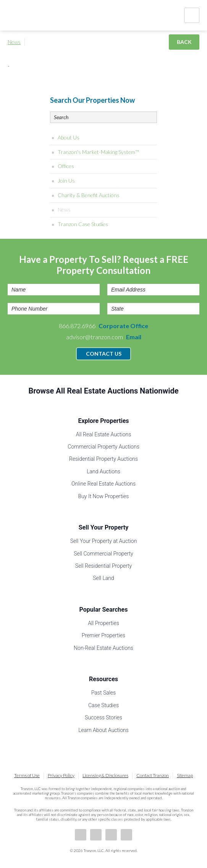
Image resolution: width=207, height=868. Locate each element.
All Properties (103, 623)
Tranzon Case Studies (83, 224)
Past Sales (103, 693)
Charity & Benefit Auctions (89, 195)
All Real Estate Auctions (104, 434)
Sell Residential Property (103, 566)
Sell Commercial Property (103, 554)
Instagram (126, 835)
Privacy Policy (61, 775)
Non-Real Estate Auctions (103, 648)
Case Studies (103, 705)
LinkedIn (96, 835)
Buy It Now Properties (104, 496)
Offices (66, 166)
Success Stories (103, 717)
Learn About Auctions (103, 730)
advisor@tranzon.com (104, 337)
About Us (69, 137)
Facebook (81, 835)
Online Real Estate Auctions (103, 484)
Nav (192, 15)
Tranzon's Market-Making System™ (98, 152)
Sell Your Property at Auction (104, 541)
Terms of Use (27, 775)
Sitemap (185, 775)
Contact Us (104, 354)
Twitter (111, 835)
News (14, 42)
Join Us (66, 181)
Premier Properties (103, 635)
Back (184, 42)
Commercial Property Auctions (103, 447)
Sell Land (103, 578)
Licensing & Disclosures (105, 775)
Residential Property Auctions (103, 459)
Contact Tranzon (153, 775)
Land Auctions (103, 471)
